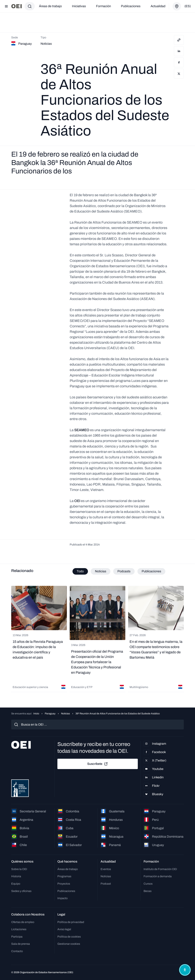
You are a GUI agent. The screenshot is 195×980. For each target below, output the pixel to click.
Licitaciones (19, 929)
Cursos (148, 884)
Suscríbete (98, 764)
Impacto (62, 898)
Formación (103, 6)
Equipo (16, 884)
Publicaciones (131, 6)
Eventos (106, 869)
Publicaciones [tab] (151, 571)
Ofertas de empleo (23, 922)
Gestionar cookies (69, 944)
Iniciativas (79, 6)
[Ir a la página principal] (16, 6)
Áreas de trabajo (50, 6)
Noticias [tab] (101, 571)
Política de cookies (69, 937)
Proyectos (64, 884)
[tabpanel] (97, 640)
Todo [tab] (80, 571)
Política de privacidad (71, 922)
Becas (148, 891)
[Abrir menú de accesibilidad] (184, 969)
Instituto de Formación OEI (160, 869)
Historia (16, 876)
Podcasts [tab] (124, 571)
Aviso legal (64, 929)
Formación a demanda (158, 876)
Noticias (65, 714)
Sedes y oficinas (21, 891)
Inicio (36, 714)
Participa (17, 937)
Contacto (17, 951)
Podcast (106, 884)
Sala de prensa (21, 944)
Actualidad (158, 6)
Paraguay (50, 714)
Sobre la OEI (19, 869)
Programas (64, 876)
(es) (188, 6)
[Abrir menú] (6, 6)
